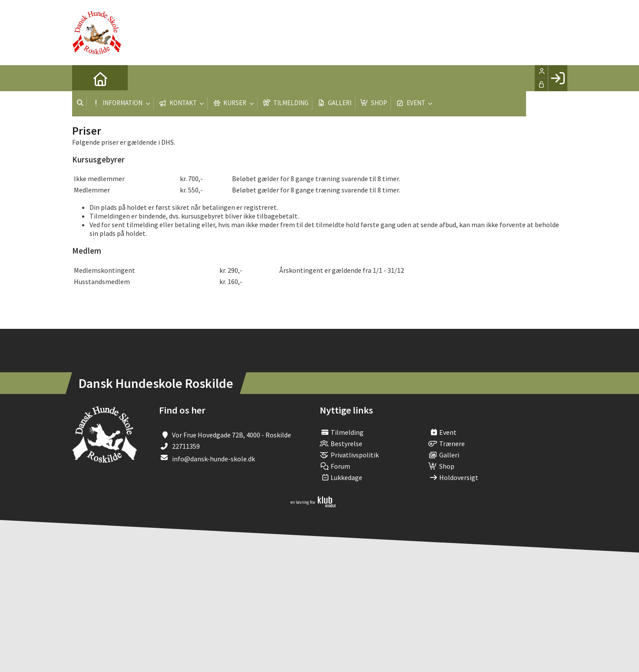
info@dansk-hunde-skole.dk (214, 459)
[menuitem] (85, 78)
